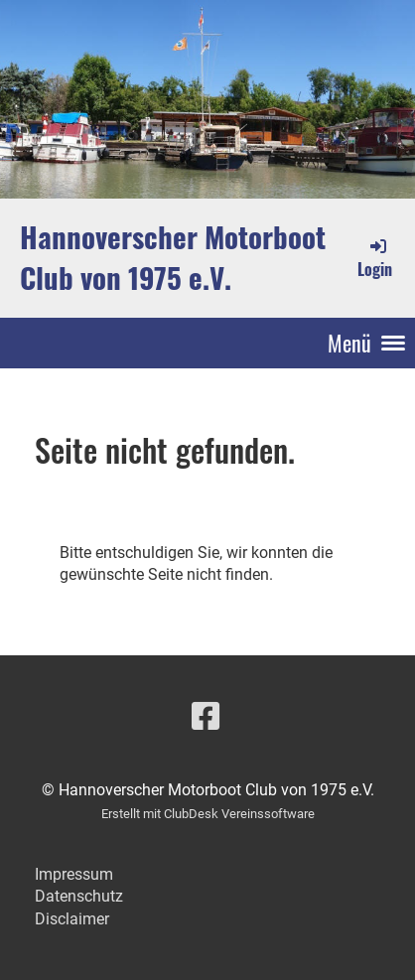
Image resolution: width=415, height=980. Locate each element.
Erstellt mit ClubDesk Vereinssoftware (208, 814)
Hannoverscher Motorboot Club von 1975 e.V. (173, 257)
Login (375, 258)
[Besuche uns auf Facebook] (206, 717)
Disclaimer (72, 919)
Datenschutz (79, 896)
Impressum (74, 874)
